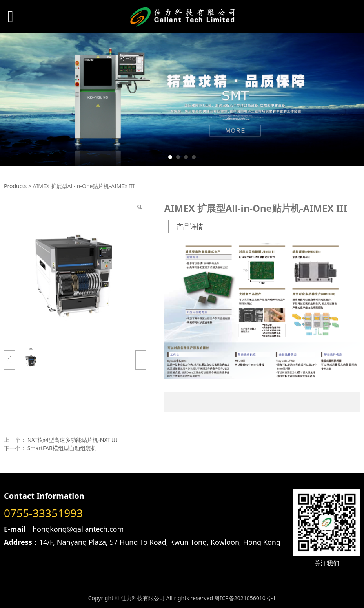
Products (15, 186)
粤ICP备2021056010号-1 (245, 598)
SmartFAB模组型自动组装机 (62, 448)
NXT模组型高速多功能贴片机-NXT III (73, 440)
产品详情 (190, 226)
